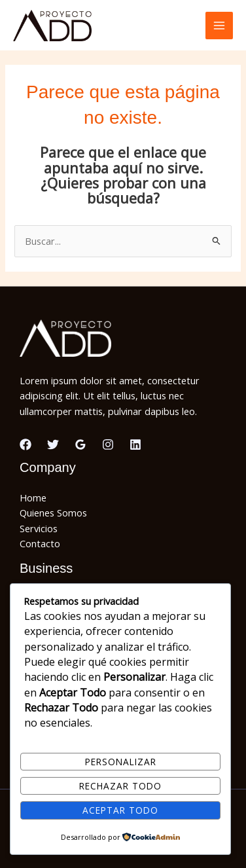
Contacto (40, 543)
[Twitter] (53, 444)
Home (33, 497)
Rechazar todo (120, 786)
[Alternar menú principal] (219, 26)
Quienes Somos (53, 513)
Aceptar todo (120, 810)
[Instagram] (108, 444)
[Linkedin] (135, 444)
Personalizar (121, 762)
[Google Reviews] (80, 444)
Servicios (39, 528)
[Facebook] (26, 444)
